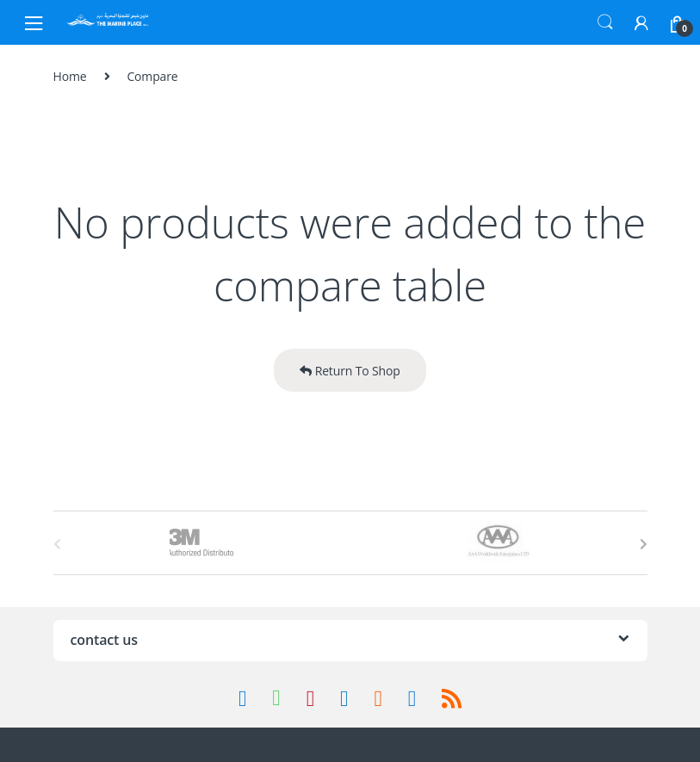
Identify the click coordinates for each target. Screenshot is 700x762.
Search (605, 22)
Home (70, 76)
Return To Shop (350, 371)
